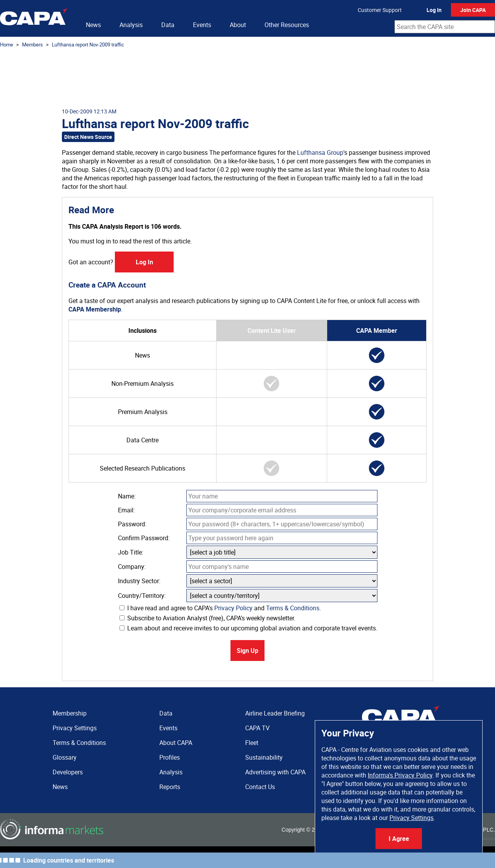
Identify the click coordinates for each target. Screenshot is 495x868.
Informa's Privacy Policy (400, 775)
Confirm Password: (144, 538)
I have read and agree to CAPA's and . (220, 608)
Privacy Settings (411, 818)
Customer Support (380, 10)
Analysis (131, 25)
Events (202, 25)
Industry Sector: (139, 581)
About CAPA (176, 743)
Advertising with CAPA (275, 772)
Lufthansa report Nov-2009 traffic (88, 45)
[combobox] (445, 27)
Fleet (252, 743)
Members (32, 45)
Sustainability (264, 757)
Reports (170, 787)
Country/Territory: (142, 596)
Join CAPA (473, 10)
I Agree (399, 839)
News (93, 25)
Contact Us (260, 787)
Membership (70, 713)
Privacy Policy (233, 608)
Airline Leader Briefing (275, 713)
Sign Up (247, 651)
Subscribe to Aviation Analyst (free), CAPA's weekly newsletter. (207, 618)
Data (168, 25)
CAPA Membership (95, 309)
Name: (127, 496)
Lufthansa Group (320, 152)
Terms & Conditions (293, 608)
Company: (132, 567)
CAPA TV (257, 728)
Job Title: (131, 552)
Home (7, 45)
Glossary (65, 757)
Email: (126, 510)
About (238, 25)
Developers (68, 772)
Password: (132, 524)
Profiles (170, 757)
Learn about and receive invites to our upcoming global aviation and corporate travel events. (248, 628)
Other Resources (287, 25)
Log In (434, 10)
